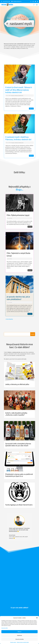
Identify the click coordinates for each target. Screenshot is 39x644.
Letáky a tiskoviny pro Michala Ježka (17, 384)
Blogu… (20, 190)
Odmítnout (19, 635)
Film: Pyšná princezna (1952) (18, 215)
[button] (37, 618)
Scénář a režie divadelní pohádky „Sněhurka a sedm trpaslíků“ (16, 414)
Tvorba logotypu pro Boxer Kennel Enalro (19, 505)
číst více (31, 109)
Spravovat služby (5, 628)
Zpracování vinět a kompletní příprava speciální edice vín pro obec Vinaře (18, 445)
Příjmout (19, 632)
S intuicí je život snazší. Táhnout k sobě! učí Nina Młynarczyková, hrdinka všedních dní (19, 90)
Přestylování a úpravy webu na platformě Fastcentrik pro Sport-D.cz (19, 475)
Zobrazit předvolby (20, 639)
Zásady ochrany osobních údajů (23, 642)
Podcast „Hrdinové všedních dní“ (17, 95)
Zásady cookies (13, 642)
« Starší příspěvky (9, 319)
